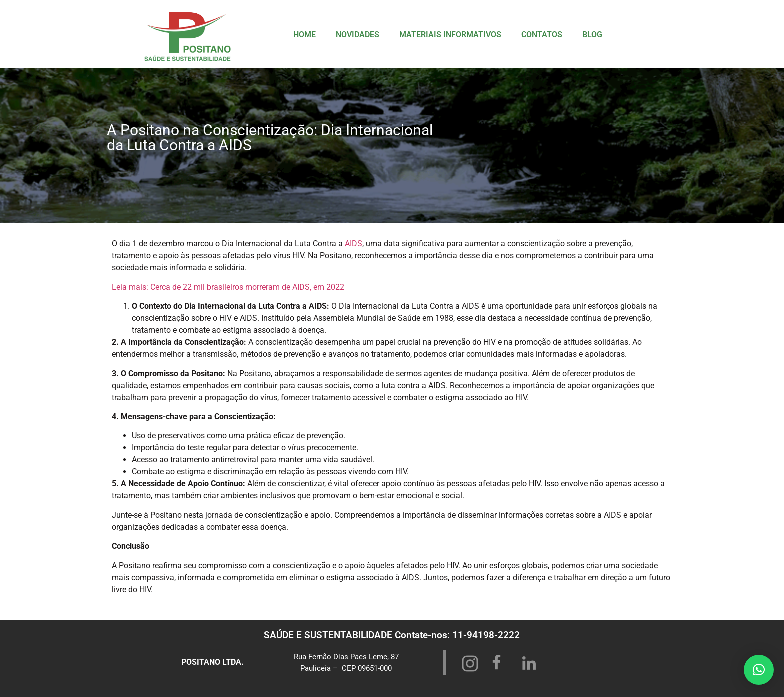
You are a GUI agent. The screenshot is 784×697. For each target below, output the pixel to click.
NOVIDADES (358, 35)
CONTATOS (542, 35)
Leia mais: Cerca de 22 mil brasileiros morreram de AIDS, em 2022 (228, 287)
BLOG (592, 35)
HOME (305, 35)
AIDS (354, 244)
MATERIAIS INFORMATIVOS (450, 35)
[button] (759, 670)
